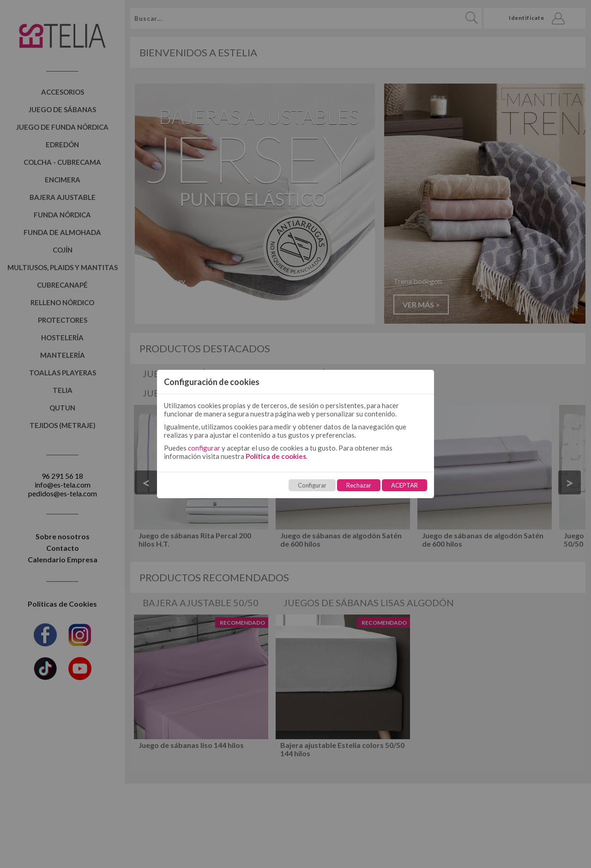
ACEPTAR (404, 485)
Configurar (312, 485)
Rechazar (359, 485)
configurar (204, 448)
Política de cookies (276, 456)
